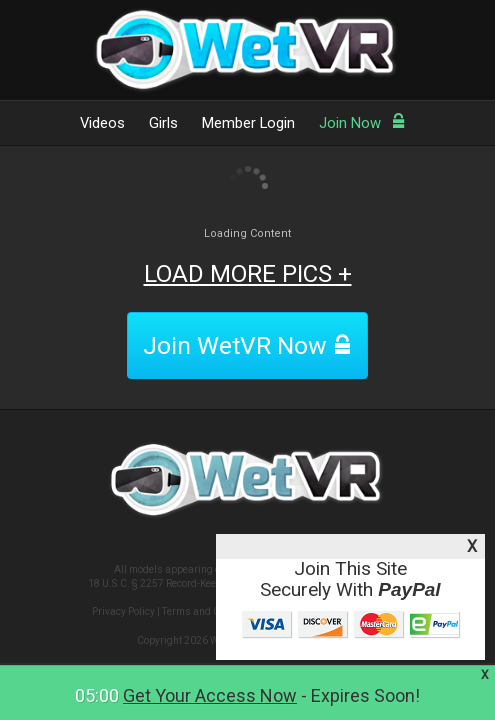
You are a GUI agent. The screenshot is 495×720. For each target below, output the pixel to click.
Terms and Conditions (212, 611)
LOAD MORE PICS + (248, 274)
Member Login (248, 123)
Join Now (362, 123)
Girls (163, 123)
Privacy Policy (123, 611)
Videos (102, 123)
